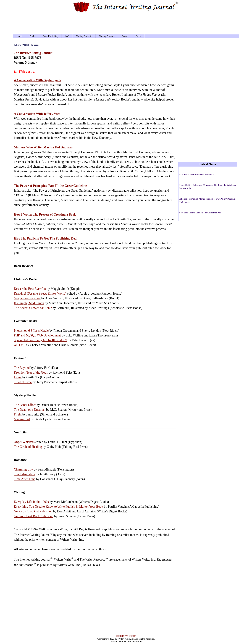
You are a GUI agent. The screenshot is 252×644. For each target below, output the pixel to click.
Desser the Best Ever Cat (30, 289)
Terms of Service (118, 642)
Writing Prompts (107, 36)
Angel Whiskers (24, 442)
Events (125, 36)
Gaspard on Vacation (27, 298)
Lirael (18, 377)
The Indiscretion (24, 474)
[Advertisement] (126, 23)
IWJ (67, 36)
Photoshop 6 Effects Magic (31, 331)
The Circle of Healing (28, 447)
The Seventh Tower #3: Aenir (33, 308)
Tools (138, 36)
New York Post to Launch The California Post (200, 213)
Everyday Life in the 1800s (31, 502)
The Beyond (22, 368)
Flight (18, 414)
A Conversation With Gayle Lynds (37, 80)
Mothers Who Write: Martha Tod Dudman (43, 147)
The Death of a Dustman (30, 410)
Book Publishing (50, 36)
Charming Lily (23, 469)
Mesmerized (22, 419)
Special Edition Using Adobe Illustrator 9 (40, 340)
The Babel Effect (25, 405)
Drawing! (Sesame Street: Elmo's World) (40, 294)
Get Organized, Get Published (33, 511)
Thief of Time (23, 382)
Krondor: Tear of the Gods (31, 373)
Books (32, 36)
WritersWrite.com (126, 636)
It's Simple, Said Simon (29, 303)
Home (19, 36)
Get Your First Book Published (34, 516)
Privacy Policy (135, 642)
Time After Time (25, 479)
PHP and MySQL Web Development (37, 335)
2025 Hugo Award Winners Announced (197, 174)
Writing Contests (84, 36)
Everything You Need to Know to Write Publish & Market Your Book (58, 507)
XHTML (19, 345)
